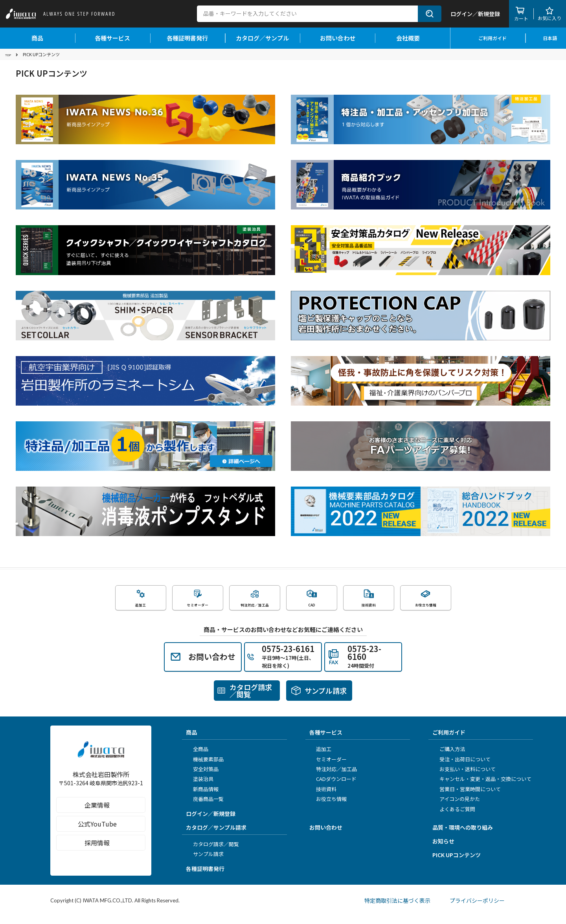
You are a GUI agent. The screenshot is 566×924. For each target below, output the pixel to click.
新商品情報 (203, 796)
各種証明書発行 (187, 38)
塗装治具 (200, 787)
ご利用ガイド (488, 38)
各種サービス (112, 38)
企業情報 (101, 821)
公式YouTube (101, 840)
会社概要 (413, 38)
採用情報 (101, 859)
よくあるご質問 (455, 817)
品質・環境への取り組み (463, 835)
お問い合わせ (338, 38)
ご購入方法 (449, 757)
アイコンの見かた (457, 806)
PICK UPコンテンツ (457, 862)
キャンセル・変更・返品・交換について (483, 787)
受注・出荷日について (462, 767)
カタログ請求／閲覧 (213, 851)
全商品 (198, 757)
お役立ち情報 (329, 806)
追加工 (321, 757)
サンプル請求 (206, 861)
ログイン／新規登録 (211, 821)
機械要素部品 (206, 767)
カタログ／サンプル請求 (216, 835)
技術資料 (324, 796)
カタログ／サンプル (262, 38)
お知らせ (443, 849)
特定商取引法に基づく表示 (395, 908)
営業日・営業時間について (467, 796)
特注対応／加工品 (334, 776)
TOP (9, 54)
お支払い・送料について (465, 776)
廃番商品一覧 (206, 806)
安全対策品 (203, 776)
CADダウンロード (334, 787)
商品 (37, 38)
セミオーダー (329, 767)
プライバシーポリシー (479, 908)
